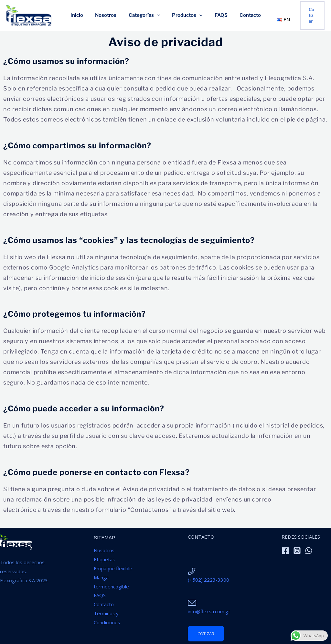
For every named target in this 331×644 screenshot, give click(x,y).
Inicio (83, 15)
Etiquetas (104, 559)
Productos (186, 15)
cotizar (206, 634)
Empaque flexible (113, 568)
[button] (310, 16)
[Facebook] (285, 551)
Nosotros (109, 15)
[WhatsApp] (309, 551)
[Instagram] (297, 551)
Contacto (244, 15)
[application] (158, 15)
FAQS (217, 15)
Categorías (145, 15)
